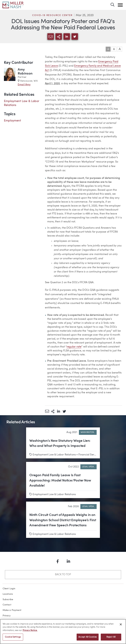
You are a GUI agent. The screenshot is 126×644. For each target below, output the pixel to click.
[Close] (121, 627)
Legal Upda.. (89, 467)
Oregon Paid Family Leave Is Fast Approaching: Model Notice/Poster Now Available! (60, 480)
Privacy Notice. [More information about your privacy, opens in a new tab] (30, 633)
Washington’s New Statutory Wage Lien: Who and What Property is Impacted (60, 443)
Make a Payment (12, 610)
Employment (12, 121)
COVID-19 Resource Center (52, 15)
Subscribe (8, 599)
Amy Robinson (25, 72)
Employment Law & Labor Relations (54, 455)
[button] (120, 5)
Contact (7, 605)
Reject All (111, 639)
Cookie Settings (13, 639)
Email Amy (24, 85)
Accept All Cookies (88, 639)
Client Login (9, 589)
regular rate (74, 347)
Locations (8, 594)
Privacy (7, 616)
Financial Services (89, 455)
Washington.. (88, 432)
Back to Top (63, 575)
